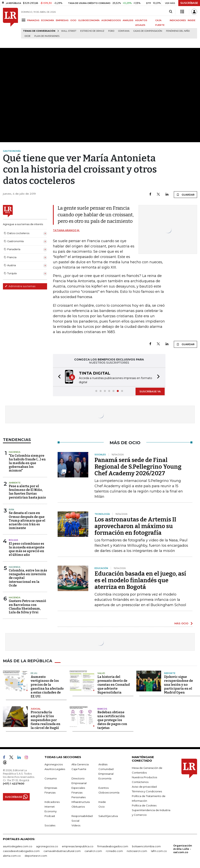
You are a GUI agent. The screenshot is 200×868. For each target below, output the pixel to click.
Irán (11, 509)
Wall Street (69, 31)
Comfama (124, 31)
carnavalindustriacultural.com (62, 851)
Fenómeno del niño (178, 31)
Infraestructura (81, 802)
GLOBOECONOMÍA (89, 20)
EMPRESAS (62, 20)
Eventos (104, 788)
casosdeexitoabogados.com (21, 851)
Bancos (102, 709)
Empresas (51, 788)
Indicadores (52, 802)
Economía (105, 778)
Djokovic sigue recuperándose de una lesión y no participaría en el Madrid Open (179, 685)
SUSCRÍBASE (189, 3)
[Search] (171, 12)
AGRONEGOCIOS (111, 20)
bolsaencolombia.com (146, 846)
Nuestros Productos (144, 777)
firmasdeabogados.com (113, 846)
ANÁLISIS (128, 20)
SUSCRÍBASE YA (150, 391)
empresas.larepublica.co (78, 846)
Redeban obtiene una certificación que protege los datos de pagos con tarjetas (112, 720)
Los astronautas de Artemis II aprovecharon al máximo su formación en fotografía (135, 526)
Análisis (103, 764)
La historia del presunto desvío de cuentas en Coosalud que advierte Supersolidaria (114, 685)
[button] (58, 377)
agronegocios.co (47, 846)
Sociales (50, 825)
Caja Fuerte (79, 769)
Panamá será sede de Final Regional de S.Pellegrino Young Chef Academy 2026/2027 (138, 467)
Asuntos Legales (55, 769)
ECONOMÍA (48, 20)
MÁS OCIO (181, 623)
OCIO (73, 20)
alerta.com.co (12, 856)
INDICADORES (178, 20)
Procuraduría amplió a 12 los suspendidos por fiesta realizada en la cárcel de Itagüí (46, 720)
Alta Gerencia (80, 764)
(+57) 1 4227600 (14, 784)
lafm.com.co (159, 851)
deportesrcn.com (36, 856)
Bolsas (13, 540)
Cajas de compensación (148, 31)
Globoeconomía (109, 793)
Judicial (36, 709)
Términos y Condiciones (147, 791)
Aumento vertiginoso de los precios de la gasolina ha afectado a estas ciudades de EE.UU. (47, 687)
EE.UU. (34, 673)
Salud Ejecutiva (108, 816)
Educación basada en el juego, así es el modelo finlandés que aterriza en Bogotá (140, 580)
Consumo (51, 778)
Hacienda (15, 452)
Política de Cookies (144, 805)
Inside (102, 802)
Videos (76, 825)
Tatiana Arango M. (66, 230)
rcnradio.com (114, 851)
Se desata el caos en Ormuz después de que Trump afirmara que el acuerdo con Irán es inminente (27, 520)
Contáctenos (140, 782)
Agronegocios (54, 764)
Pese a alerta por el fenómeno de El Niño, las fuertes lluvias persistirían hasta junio (27, 492)
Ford (111, 31)
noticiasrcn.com (137, 851)
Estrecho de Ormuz (92, 31)
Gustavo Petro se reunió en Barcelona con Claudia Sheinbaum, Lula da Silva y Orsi (27, 607)
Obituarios (78, 807)
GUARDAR (185, 195)
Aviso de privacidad (144, 787)
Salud (101, 673)
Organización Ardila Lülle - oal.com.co (183, 849)
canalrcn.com (93, 851)
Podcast (50, 816)
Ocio (102, 807)
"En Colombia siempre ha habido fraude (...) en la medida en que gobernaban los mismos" (27, 463)
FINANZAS (33, 20)
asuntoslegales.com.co (18, 846)
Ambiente (15, 483)
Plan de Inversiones (47, 36)
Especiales (78, 788)
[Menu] (24, 20)
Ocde (28, 36)
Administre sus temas (20, 286)
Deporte (170, 673)
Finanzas (50, 793)
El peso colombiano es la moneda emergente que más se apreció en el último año (27, 549)
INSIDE (192, 20)
